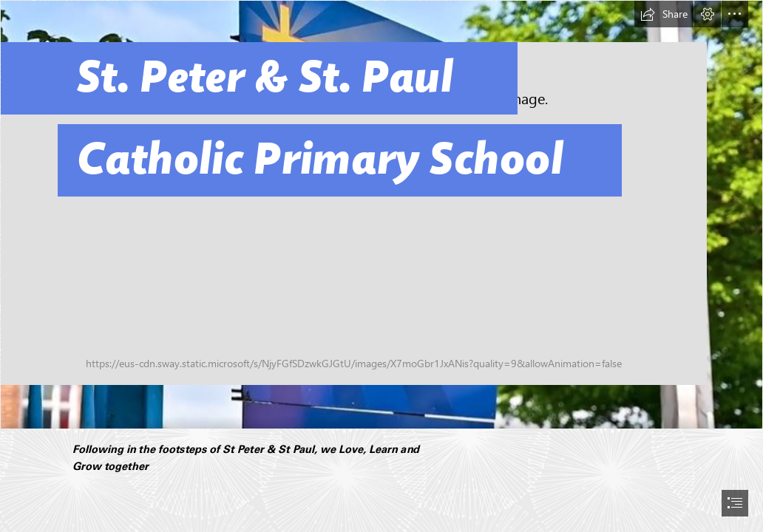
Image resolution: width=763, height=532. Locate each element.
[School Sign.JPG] (381, 215)
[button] (664, 14)
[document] (381, 266)
